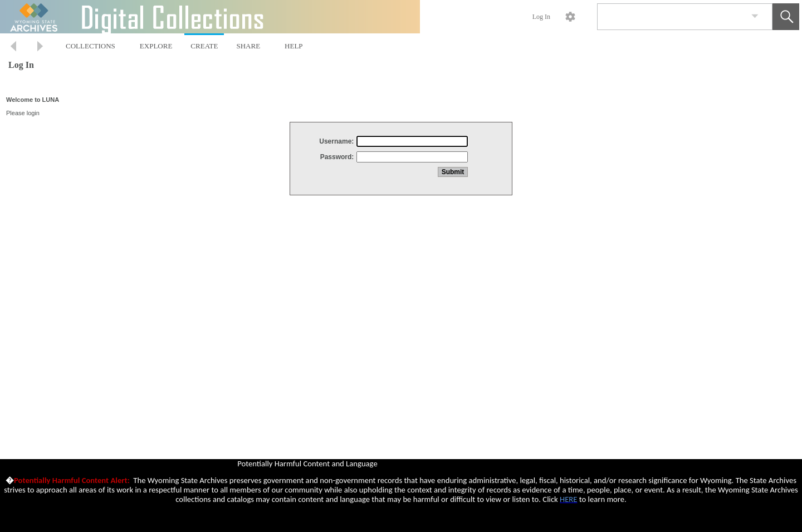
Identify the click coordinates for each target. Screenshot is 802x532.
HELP (294, 46)
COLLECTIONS (91, 46)
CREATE (204, 46)
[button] (786, 17)
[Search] (672, 17)
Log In (541, 17)
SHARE (248, 46)
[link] (755, 16)
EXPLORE (156, 46)
